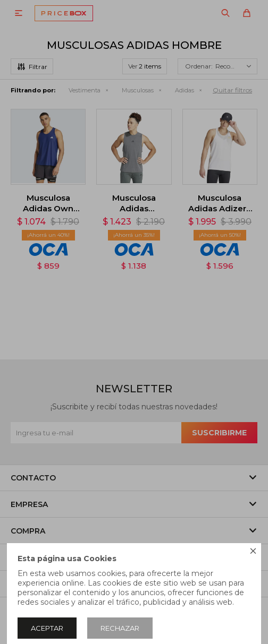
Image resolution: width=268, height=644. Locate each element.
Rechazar (120, 628)
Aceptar (47, 628)
